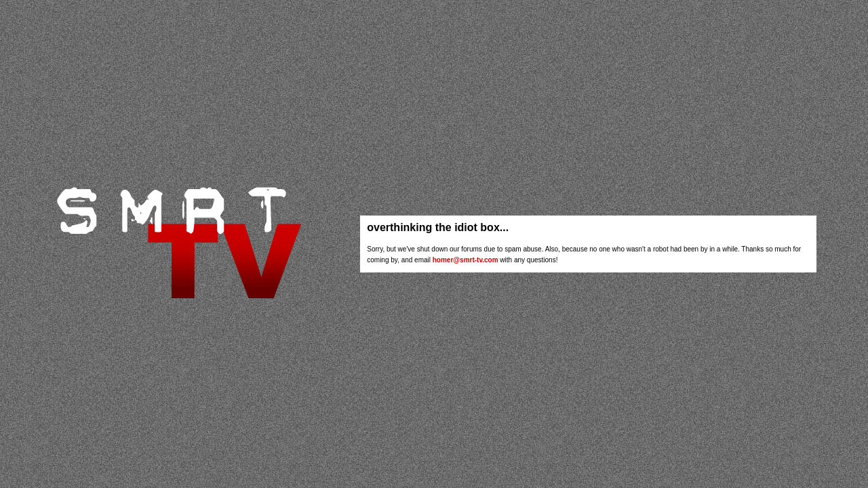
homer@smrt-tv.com (466, 260)
